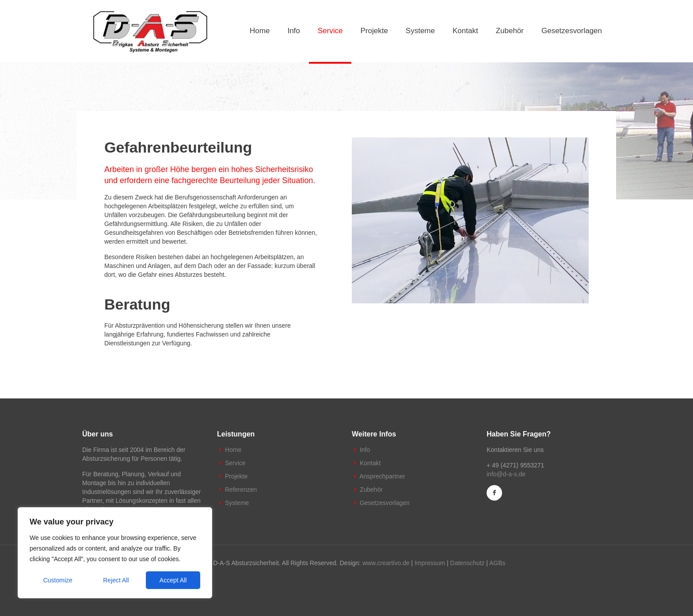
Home (233, 450)
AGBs (497, 563)
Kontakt (370, 463)
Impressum (430, 563)
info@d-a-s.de (506, 474)
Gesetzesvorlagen (385, 503)
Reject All (116, 580)
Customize (58, 580)
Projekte (236, 476)
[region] (115, 553)
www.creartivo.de (386, 563)
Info (365, 450)
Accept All (173, 580)
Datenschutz (468, 563)
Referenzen (241, 490)
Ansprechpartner (382, 476)
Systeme (237, 503)
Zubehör (371, 490)
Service (235, 463)
